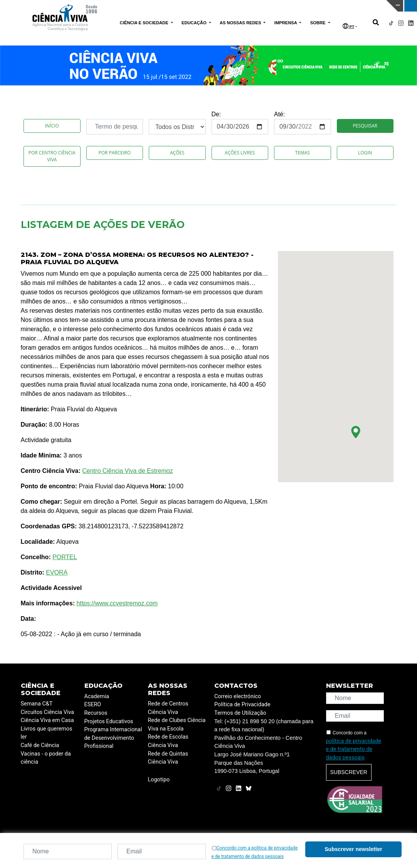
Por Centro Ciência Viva (52, 156)
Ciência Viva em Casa (47, 720)
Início (52, 126)
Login (365, 153)
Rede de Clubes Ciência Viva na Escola (177, 725)
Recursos (96, 713)
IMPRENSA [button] (286, 23)
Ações (177, 153)
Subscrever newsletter (353, 849)
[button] (356, 432)
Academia (97, 696)
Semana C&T (37, 704)
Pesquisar (365, 126)
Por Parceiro (114, 153)
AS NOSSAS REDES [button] (241, 23)
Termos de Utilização (240, 713)
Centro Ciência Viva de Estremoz (127, 471)
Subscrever (349, 772)
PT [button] (348, 26)
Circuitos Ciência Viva (48, 712)
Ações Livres (240, 153)
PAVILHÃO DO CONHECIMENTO (182, 5)
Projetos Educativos (109, 721)
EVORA (57, 572)
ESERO (93, 705)
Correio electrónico (238, 696)
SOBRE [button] (319, 23)
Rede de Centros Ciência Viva (168, 708)
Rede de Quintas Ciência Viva (168, 758)
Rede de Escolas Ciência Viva (168, 741)
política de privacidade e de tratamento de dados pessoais (354, 749)
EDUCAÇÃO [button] (195, 23)
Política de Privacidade (242, 705)
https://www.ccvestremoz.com (117, 603)
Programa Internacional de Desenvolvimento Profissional (113, 738)
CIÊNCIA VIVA (276, 6)
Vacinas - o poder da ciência (46, 758)
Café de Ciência (40, 745)
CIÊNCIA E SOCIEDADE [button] (145, 23)
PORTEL (65, 557)
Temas (303, 153)
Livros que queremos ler (47, 733)
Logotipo (159, 780)
